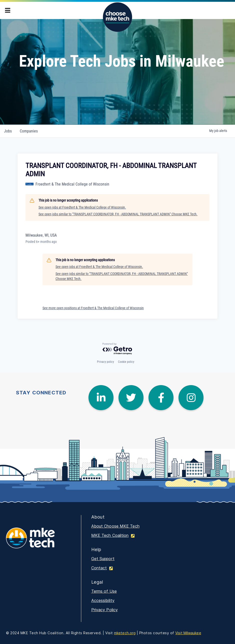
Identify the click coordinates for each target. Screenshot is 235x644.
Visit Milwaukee (188, 633)
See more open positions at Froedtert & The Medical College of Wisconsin (93, 308)
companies (29, 131)
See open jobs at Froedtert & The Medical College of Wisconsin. (82, 207)
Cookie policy (126, 362)
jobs (8, 131)
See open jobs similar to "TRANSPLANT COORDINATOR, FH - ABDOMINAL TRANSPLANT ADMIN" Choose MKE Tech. (118, 214)
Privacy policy (105, 362)
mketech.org (125, 633)
